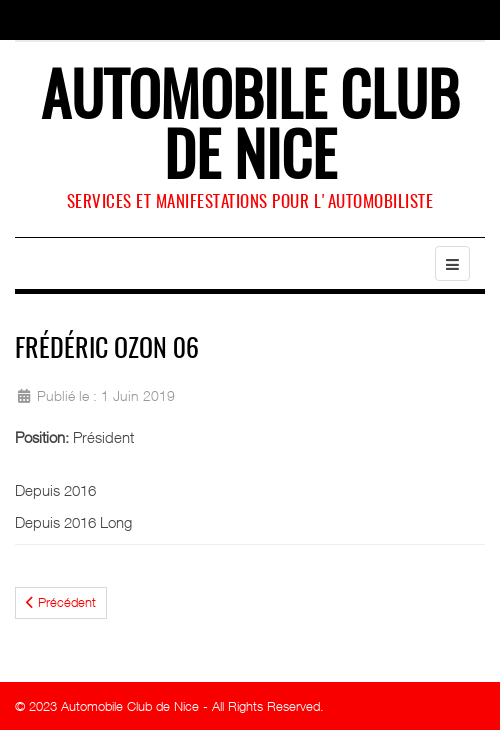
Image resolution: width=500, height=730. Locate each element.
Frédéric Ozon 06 (107, 350)
